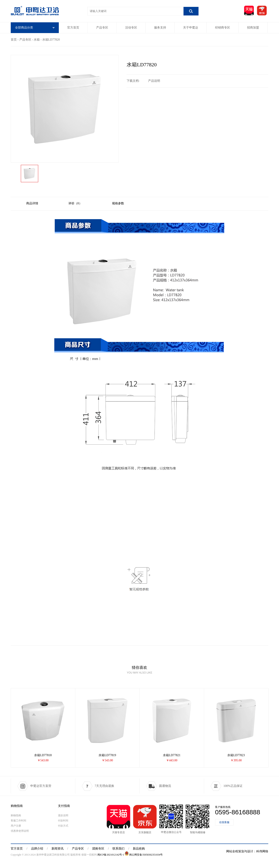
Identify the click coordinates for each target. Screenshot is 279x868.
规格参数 (118, 203)
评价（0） (75, 203)
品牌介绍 (37, 849)
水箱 (37, 40)
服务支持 (160, 28)
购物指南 (17, 806)
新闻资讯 (58, 849)
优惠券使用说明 (20, 831)
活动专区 (131, 28)
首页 (14, 40)
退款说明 (63, 815)
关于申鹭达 (191, 28)
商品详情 (32, 203)
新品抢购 (139, 849)
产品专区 (102, 28)
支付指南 (64, 806)
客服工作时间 (18, 821)
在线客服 (224, 822)
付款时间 (63, 821)
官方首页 (73, 28)
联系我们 (118, 849)
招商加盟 (253, 28)
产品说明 (154, 81)
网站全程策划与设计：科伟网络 (247, 851)
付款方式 (63, 826)
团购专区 (98, 849)
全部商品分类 (35, 28)
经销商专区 (223, 28)
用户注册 (16, 826)
